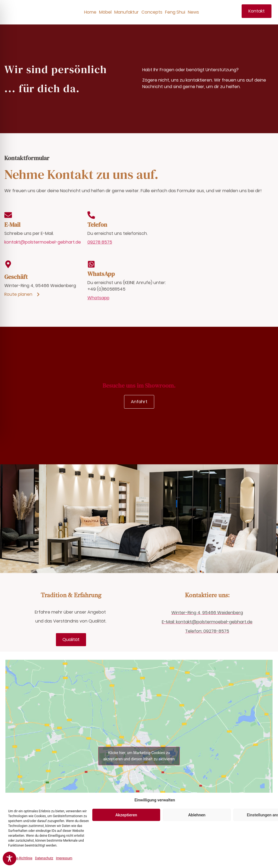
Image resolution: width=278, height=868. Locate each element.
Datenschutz (44, 858)
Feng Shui (175, 12)
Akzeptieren (126, 815)
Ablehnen (197, 815)
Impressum (64, 858)
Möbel (105, 12)
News (193, 12)
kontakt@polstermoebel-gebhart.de (43, 242)
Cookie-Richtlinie (20, 858)
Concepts (152, 12)
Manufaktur (127, 12)
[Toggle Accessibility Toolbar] (10, 858)
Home (90, 12)
